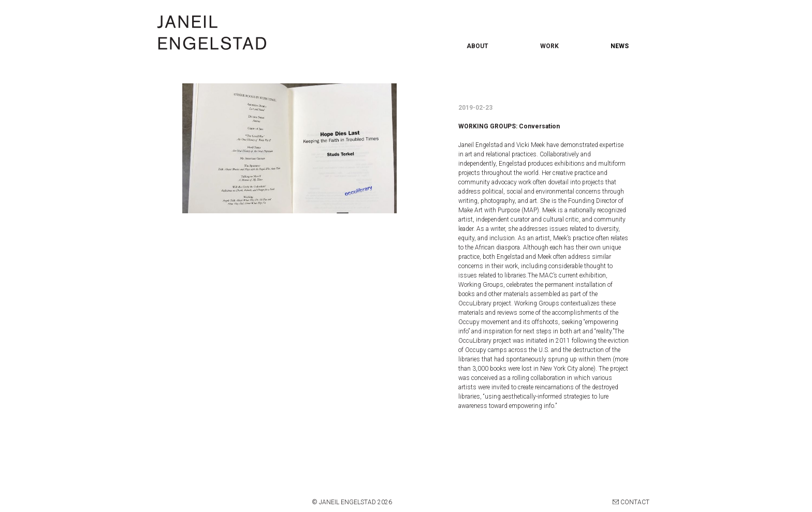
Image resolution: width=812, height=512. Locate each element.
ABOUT (477, 46)
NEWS (620, 46)
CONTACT (631, 502)
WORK (549, 46)
